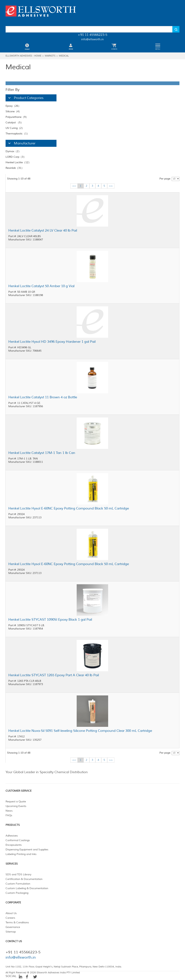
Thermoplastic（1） (17, 134)
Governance (13, 927)
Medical (64, 56)
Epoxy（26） (13, 106)
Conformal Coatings (18, 840)
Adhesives (12, 836)
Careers (10, 918)
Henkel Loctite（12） (18, 162)
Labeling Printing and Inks (21, 854)
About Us (11, 913)
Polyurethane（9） (17, 117)
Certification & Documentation (24, 879)
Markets (50, 56)
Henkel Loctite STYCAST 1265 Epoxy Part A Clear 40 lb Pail (54, 675)
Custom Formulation (18, 884)
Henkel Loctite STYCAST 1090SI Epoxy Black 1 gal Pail (50, 620)
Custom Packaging (17, 893)
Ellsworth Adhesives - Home (23, 56)
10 (174, 179)
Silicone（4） (13, 111)
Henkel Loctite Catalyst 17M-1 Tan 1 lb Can (42, 453)
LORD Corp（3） (16, 157)
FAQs (9, 815)
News (9, 811)
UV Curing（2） (15, 128)
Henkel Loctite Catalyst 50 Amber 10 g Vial (41, 286)
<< (74, 186)
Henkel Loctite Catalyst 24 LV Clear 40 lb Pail (43, 230)
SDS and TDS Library (18, 874)
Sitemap (11, 932)
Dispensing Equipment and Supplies (27, 850)
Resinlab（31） (15, 168)
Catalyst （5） (14, 123)
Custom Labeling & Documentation (27, 888)
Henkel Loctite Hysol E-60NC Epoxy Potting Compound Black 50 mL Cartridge (69, 508)
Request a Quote (16, 802)
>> (111, 186)
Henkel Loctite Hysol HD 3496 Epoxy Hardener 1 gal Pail (52, 342)
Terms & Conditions (17, 922)
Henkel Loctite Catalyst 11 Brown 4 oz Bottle (43, 397)
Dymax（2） (13, 151)
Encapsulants (14, 845)
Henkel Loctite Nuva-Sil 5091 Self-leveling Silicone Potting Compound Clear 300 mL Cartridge (80, 731)
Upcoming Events (16, 806)
